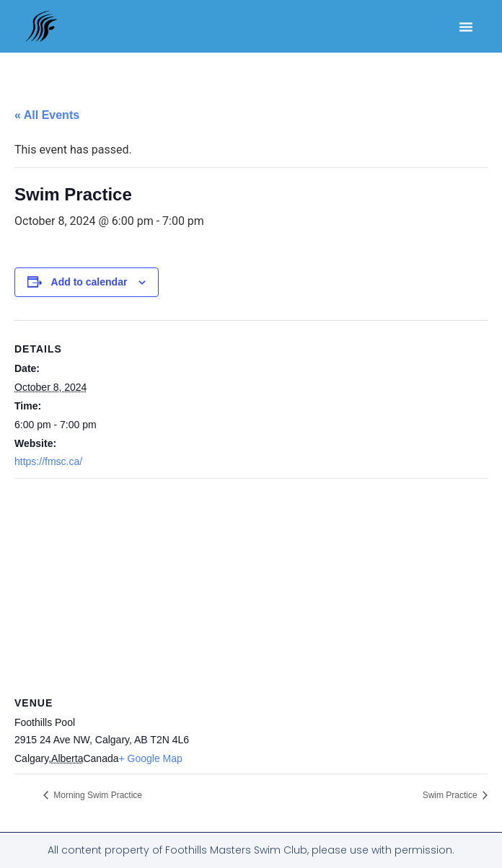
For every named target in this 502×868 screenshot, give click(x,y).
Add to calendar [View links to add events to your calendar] (89, 282)
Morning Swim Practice (97, 795)
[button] (466, 27)
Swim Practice (451, 795)
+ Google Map (151, 758)
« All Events (47, 115)
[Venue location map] (251, 583)
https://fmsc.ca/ (48, 461)
